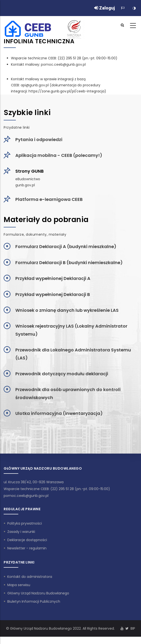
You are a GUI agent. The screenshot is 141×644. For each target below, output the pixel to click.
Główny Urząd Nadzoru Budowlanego (38, 593)
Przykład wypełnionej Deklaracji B (53, 294)
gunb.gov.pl (25, 185)
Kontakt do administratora (30, 577)
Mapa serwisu (19, 585)
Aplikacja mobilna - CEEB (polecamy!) (59, 155)
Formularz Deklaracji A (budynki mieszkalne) (66, 246)
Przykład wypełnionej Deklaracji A (53, 278)
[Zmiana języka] (123, 8)
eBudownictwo (28, 179)
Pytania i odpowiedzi (39, 139)
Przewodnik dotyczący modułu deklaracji (62, 374)
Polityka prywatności (25, 523)
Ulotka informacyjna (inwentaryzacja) (59, 413)
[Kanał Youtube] (122, 628)
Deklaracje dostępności (27, 540)
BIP (133, 628)
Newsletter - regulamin (27, 548)
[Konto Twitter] (127, 628)
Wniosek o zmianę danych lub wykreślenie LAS (67, 310)
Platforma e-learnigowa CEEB (49, 199)
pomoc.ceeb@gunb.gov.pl (26, 496)
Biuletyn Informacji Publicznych (34, 601)
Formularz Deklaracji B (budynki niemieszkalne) (69, 263)
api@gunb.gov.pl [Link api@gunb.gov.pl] (35, 85)
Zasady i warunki (21, 532)
